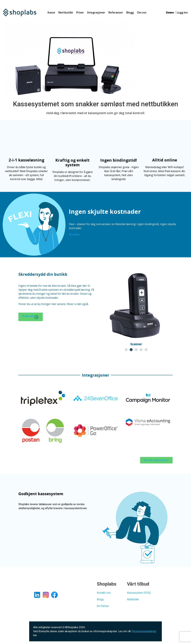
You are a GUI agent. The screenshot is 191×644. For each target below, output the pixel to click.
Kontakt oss (104, 593)
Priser (80, 12)
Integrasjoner (96, 12)
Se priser (74, 234)
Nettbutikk (66, 12)
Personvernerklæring (144, 631)
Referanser (116, 12)
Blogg (130, 12)
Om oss (142, 12)
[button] (126, 350)
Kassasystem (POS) (139, 593)
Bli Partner (103, 606)
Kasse (51, 12)
